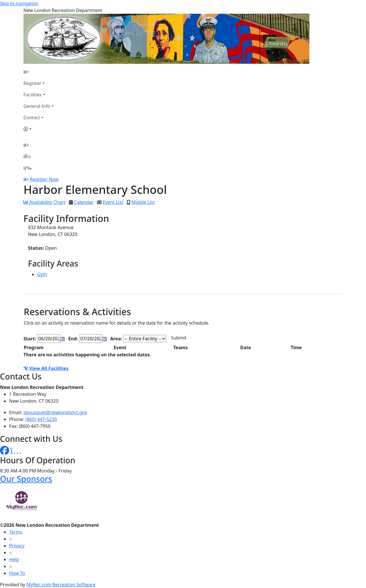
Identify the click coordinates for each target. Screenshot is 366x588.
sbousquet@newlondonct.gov (55, 412)
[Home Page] (39, 72)
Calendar (84, 202)
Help (14, 559)
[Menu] (27, 168)
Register (32, 83)
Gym (42, 274)
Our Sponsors (26, 479)
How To (17, 573)
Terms (16, 532)
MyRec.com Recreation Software (61, 585)
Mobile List (143, 202)
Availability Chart (44, 202)
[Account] (39, 129)
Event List (113, 202)
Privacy (17, 546)
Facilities (33, 95)
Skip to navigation (19, 3)
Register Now (44, 179)
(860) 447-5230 (41, 419)
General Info (37, 106)
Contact (32, 118)
